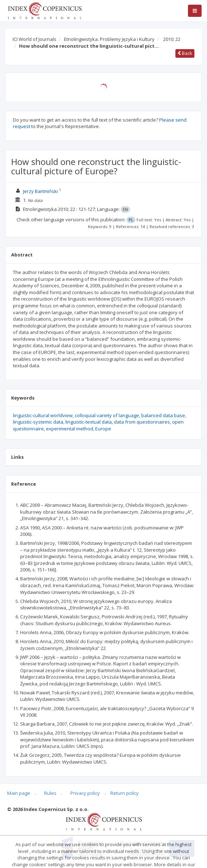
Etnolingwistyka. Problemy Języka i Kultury (109, 39)
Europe (103, 429)
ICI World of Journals (34, 39)
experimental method (70, 429)
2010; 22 (172, 39)
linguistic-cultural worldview (43, 415)
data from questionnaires (142, 422)
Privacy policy (85, 793)
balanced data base (163, 415)
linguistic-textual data (89, 422)
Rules (50, 793)
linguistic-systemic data (38, 422)
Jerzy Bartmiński (40, 191)
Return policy (125, 793)
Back (185, 53)
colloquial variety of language (107, 415)
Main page (19, 793)
